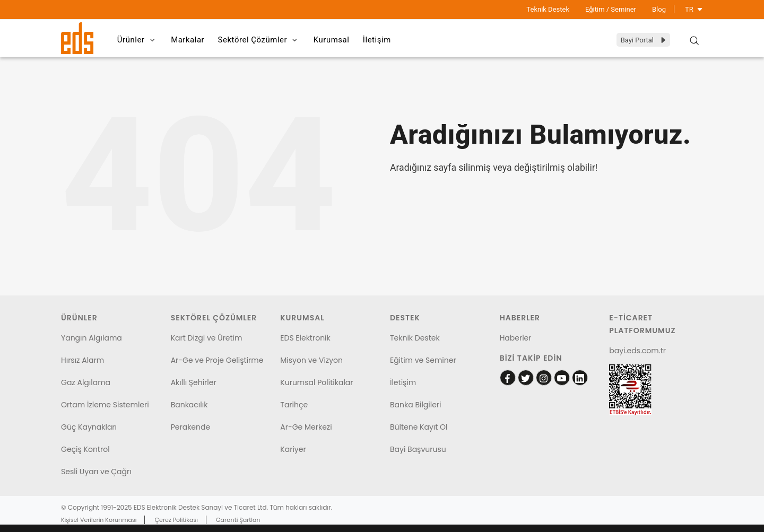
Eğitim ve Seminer (423, 360)
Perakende (190, 427)
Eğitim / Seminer (611, 9)
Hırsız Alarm (83, 360)
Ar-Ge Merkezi (306, 427)
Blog (659, 9)
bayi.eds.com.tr (637, 351)
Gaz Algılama (86, 382)
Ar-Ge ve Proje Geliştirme (217, 360)
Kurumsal (342, 40)
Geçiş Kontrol (85, 449)
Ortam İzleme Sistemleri (105, 405)
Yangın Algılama (92, 338)
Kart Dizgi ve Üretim (207, 338)
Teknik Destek (548, 9)
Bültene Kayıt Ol (419, 427)
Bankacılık (189, 405)
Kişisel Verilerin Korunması (99, 520)
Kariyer (293, 449)
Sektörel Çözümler (266, 40)
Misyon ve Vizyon (311, 360)
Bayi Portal (644, 40)
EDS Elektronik (305, 338)
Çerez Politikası (176, 520)
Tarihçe (294, 405)
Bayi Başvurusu (418, 449)
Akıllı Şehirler (194, 382)
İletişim (390, 40)
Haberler (516, 338)
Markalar (192, 40)
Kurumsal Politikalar (316, 382)
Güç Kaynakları (89, 427)
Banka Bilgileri (416, 405)
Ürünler (139, 40)
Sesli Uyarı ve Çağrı (96, 472)
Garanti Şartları (238, 520)
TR (694, 9)
